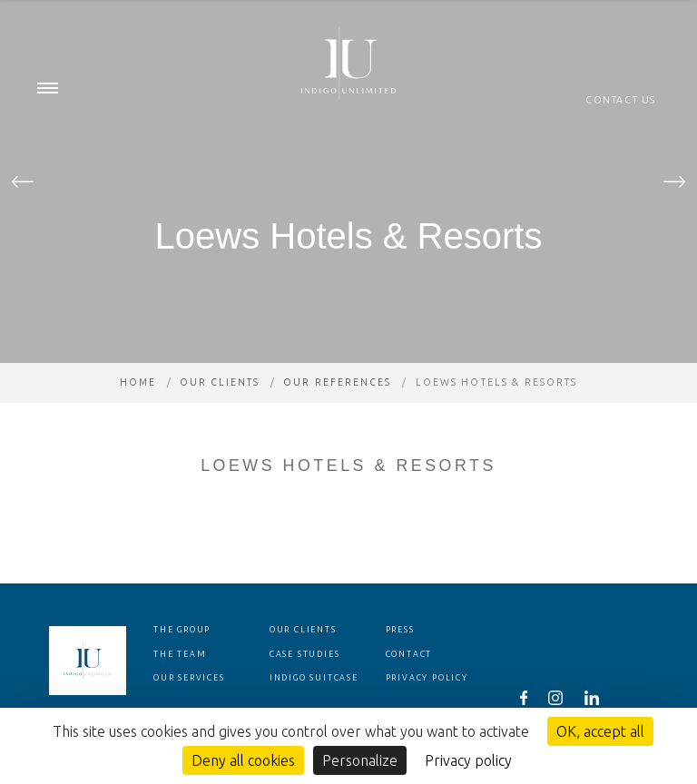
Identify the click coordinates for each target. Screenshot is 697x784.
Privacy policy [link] (468, 760)
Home (137, 418)
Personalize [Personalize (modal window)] (360, 760)
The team (180, 691)
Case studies (305, 691)
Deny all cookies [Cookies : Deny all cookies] (243, 760)
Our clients (219, 418)
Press (400, 666)
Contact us (621, 100)
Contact (409, 691)
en (650, 18)
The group (182, 666)
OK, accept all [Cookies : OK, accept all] (600, 731)
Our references (339, 418)
